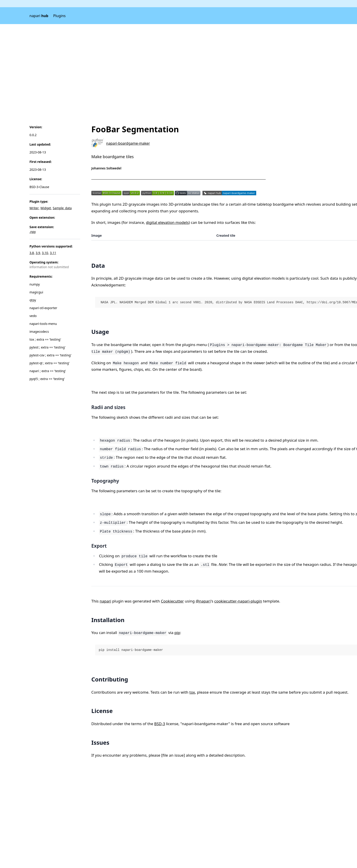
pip (177, 633)
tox (192, 692)
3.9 (38, 253)
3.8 (32, 253)
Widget (46, 208)
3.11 (53, 253)
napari (39, 16)
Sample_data (62, 208)
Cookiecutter (172, 601)
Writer (34, 208)
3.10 (45, 253)
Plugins (59, 16)
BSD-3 (160, 724)
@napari (203, 601)
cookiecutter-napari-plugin (238, 601)
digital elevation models (167, 222)
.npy (33, 232)
